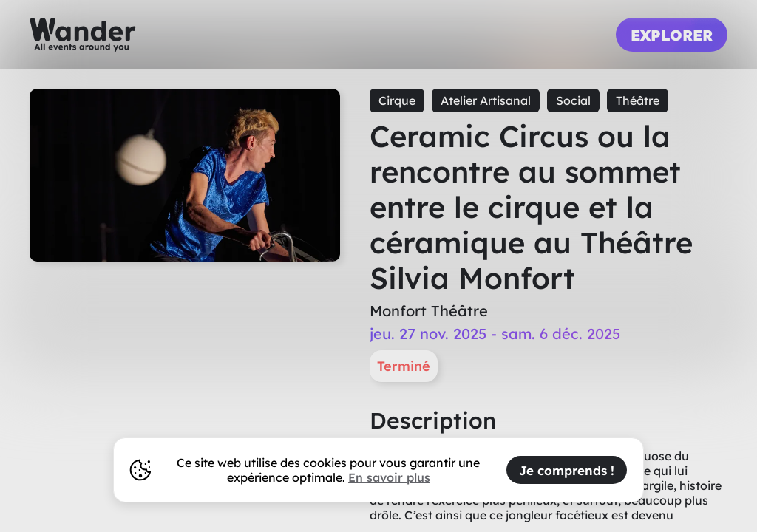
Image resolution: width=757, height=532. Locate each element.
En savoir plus (389, 477)
